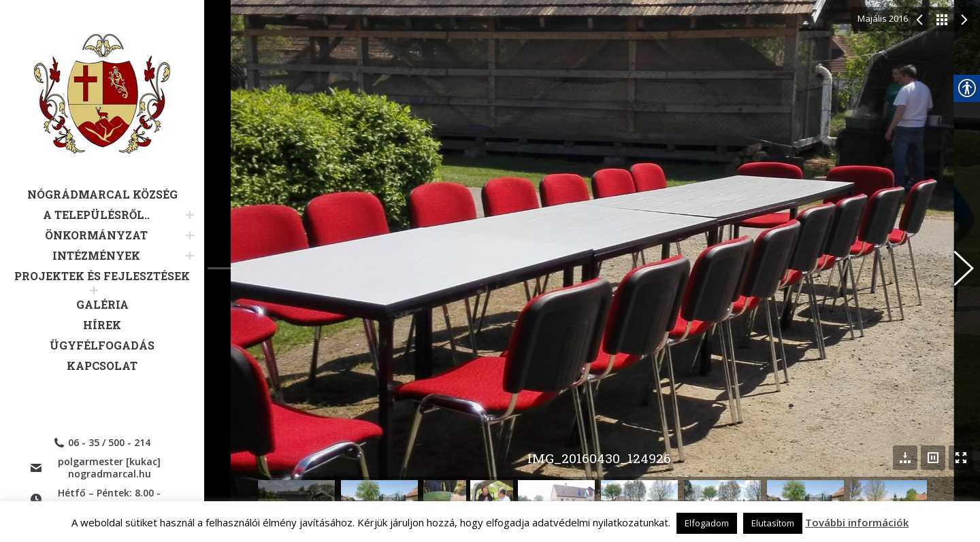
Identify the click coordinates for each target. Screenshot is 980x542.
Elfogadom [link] (707, 523)
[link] (102, 111)
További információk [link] (857, 522)
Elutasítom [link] (773, 523)
